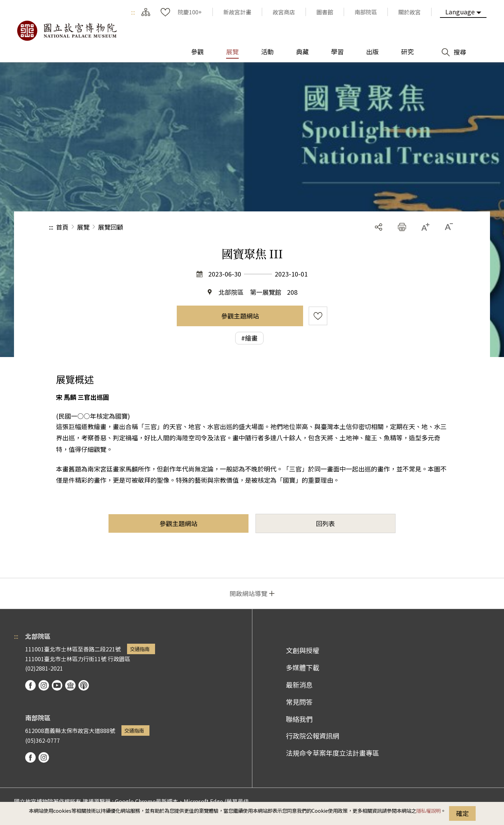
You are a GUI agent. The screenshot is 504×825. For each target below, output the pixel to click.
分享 (379, 227)
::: (133, 12)
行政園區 (119, 659)
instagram (44, 685)
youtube (57, 685)
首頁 (62, 227)
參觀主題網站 (240, 316)
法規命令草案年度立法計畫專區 (332, 753)
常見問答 (299, 702)
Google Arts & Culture (70, 685)
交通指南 (140, 649)
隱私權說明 (428, 810)
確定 (462, 813)
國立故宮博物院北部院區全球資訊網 (66, 31)
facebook (30, 685)
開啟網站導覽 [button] (248, 593)
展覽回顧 (111, 227)
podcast (84, 685)
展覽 (83, 227)
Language (460, 12)
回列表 (325, 523)
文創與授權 (303, 650)
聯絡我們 (299, 719)
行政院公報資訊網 (313, 736)
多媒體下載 (303, 667)
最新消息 (299, 685)
